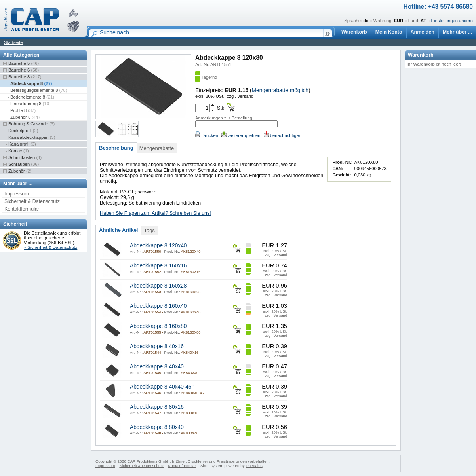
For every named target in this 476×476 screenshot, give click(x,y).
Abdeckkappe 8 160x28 (158, 286)
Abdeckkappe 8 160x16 (158, 266)
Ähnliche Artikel (118, 230)
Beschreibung (116, 148)
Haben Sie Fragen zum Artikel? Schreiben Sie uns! (155, 213)
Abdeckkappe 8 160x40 (158, 306)
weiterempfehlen (241, 135)
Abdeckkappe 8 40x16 (157, 346)
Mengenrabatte (157, 148)
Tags (149, 230)
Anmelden (423, 32)
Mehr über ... (457, 32)
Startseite (13, 42)
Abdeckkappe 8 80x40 (157, 427)
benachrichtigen (283, 135)
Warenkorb (354, 32)
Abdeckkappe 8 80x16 (157, 407)
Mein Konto (389, 32)
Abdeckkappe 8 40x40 (157, 367)
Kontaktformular (22, 209)
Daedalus (254, 466)
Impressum (17, 194)
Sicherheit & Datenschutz (32, 201)
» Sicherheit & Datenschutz (50, 247)
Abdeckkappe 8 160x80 (158, 326)
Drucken (207, 135)
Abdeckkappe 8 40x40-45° (162, 387)
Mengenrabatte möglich (280, 90)
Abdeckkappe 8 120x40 (158, 246)
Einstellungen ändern (452, 21)
